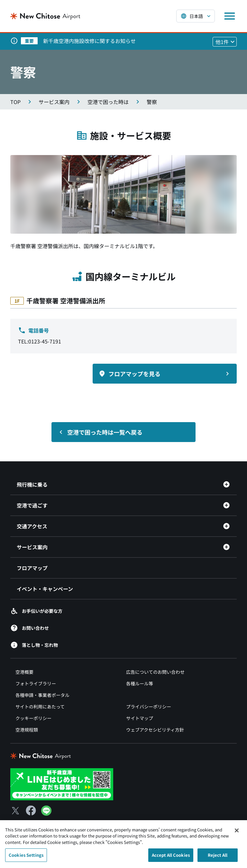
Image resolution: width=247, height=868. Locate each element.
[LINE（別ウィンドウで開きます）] (46, 813)
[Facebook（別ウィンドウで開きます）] (31, 811)
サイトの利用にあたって (40, 707)
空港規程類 (27, 730)
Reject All (218, 857)
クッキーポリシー (33, 718)
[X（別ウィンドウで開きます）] (15, 811)
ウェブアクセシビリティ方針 (155, 730)
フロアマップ (32, 568)
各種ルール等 (140, 683)
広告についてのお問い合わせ (155, 672)
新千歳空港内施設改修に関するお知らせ (89, 41)
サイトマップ (140, 718)
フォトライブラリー (36, 683)
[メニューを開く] (230, 16)
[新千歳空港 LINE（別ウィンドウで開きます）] (62, 784)
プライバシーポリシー (149, 707)
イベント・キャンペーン (45, 589)
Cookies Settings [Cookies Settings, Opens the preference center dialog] (26, 857)
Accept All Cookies (171, 857)
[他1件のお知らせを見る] (225, 42)
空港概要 (24, 672)
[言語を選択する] (196, 16)
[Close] (237, 832)
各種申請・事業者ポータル (42, 695)
